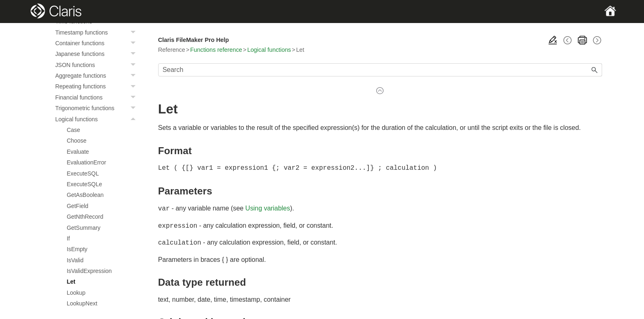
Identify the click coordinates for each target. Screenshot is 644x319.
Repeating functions (97, 86)
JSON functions (97, 65)
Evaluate (78, 152)
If (68, 238)
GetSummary (83, 228)
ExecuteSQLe (84, 184)
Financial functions (97, 97)
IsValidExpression (89, 271)
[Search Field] (380, 70)
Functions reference (216, 50)
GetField (77, 206)
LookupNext (82, 303)
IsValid (75, 260)
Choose (76, 141)
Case (73, 130)
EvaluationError (86, 162)
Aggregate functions (97, 76)
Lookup (76, 293)
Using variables (268, 208)
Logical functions (97, 119)
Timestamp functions (97, 32)
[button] (134, 32)
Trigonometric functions (97, 108)
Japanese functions (97, 54)
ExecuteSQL (83, 173)
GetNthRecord (85, 217)
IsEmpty (77, 249)
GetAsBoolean (85, 195)
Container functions (97, 43)
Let (71, 282)
